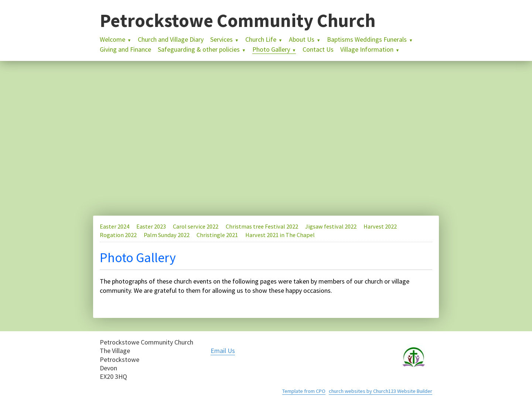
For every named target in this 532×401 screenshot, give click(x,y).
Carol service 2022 (196, 226)
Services (221, 39)
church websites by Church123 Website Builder (381, 391)
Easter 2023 (151, 226)
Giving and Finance (125, 49)
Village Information (367, 49)
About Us (302, 39)
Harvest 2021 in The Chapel (280, 235)
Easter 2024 (115, 226)
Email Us (223, 351)
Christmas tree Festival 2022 (262, 226)
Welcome (112, 39)
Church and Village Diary (171, 39)
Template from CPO (304, 391)
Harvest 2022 (380, 226)
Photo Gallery (271, 49)
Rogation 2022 (118, 235)
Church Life (261, 39)
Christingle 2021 (217, 235)
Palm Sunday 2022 (167, 235)
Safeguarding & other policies (199, 49)
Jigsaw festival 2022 (331, 226)
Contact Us (318, 49)
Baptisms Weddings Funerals (367, 39)
